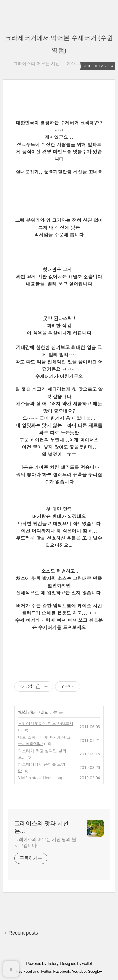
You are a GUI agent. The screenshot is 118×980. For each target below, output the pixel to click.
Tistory (53, 964)
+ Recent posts (21, 933)
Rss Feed (24, 972)
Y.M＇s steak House (37, 778)
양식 (23, 712)
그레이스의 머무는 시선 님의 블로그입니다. (45, 842)
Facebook (62, 972)
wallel (87, 964)
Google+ (95, 972)
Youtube (79, 972)
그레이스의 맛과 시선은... (42, 827)
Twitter (46, 972)
